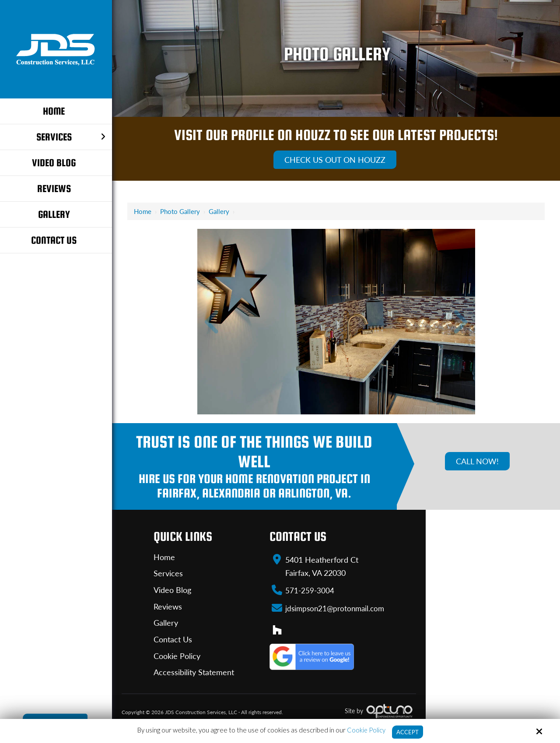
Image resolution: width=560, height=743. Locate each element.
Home (143, 211)
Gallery (219, 211)
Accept (408, 732)
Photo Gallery (180, 211)
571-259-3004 (307, 590)
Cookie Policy (365, 729)
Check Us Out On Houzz (335, 160)
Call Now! (477, 461)
